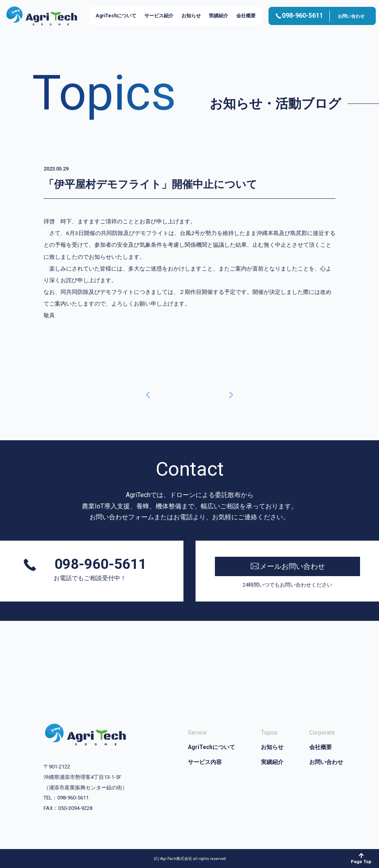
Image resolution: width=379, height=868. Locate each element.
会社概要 (246, 16)
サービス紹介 (159, 16)
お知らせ (191, 16)
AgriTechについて (116, 16)
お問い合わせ (351, 16)
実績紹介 (219, 16)
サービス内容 (205, 762)
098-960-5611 (99, 565)
